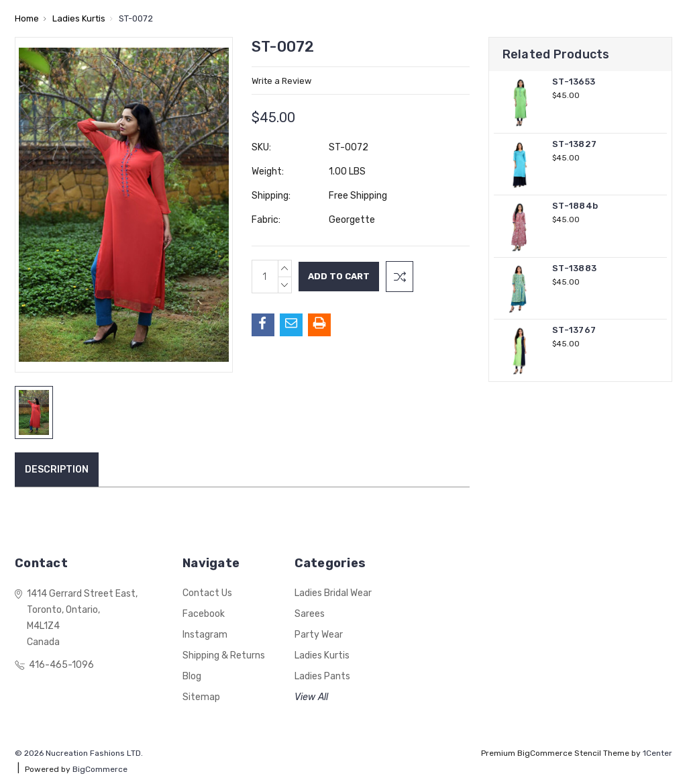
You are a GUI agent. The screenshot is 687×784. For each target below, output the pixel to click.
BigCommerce (100, 769)
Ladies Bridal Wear (333, 593)
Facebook (204, 614)
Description (57, 470)
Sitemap (201, 697)
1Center (657, 753)
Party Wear (319, 635)
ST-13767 (574, 330)
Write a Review (281, 81)
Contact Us (207, 593)
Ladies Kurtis (322, 655)
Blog (192, 676)
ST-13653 (574, 82)
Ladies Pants (322, 676)
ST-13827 (574, 144)
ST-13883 (574, 268)
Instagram (205, 635)
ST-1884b (575, 206)
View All (311, 697)
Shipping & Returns (224, 655)
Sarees (310, 614)
